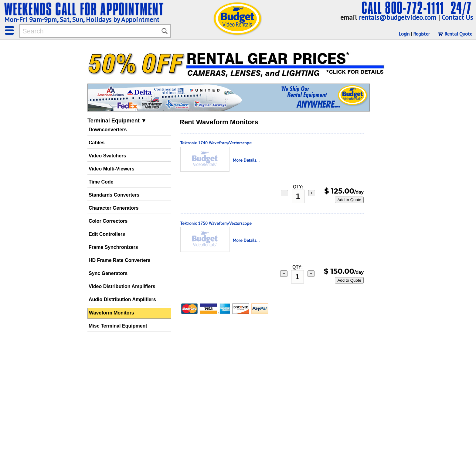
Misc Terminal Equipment (118, 326)
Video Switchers (107, 156)
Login (404, 34)
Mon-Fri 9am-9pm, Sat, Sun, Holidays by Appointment (82, 19)
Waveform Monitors (112, 313)
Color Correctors (108, 221)
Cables (97, 143)
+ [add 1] (312, 193)
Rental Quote (455, 34)
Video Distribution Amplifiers (122, 286)
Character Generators (114, 208)
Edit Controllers (107, 234)
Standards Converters (114, 195)
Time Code (101, 182)
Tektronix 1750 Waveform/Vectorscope (216, 223)
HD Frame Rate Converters (120, 260)
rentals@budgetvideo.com (398, 17)
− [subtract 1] (284, 193)
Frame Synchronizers (113, 247)
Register (422, 34)
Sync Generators (108, 273)
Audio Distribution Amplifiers (122, 299)
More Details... (246, 160)
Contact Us (457, 17)
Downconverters (108, 130)
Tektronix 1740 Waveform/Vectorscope (216, 143)
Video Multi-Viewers (112, 169)
